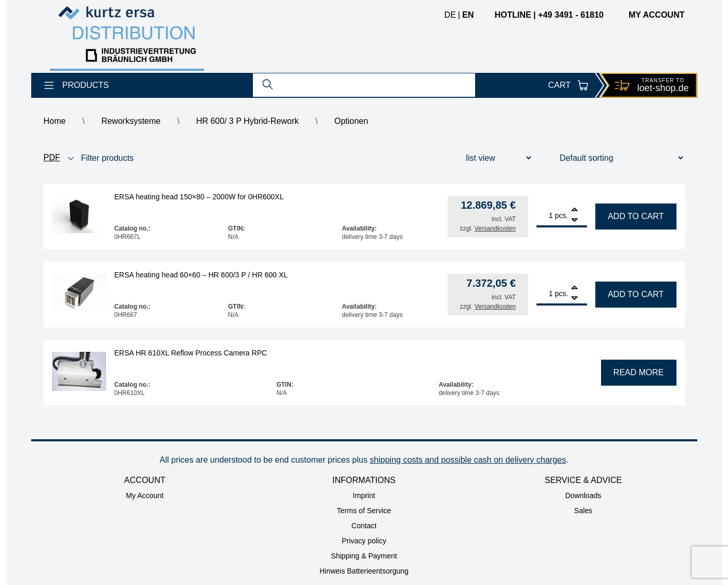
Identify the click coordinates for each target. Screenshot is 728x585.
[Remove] (574, 220)
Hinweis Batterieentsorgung (364, 571)
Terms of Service (364, 511)
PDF (52, 157)
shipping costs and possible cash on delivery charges (468, 460)
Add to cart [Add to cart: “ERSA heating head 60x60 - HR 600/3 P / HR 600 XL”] (636, 294)
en (468, 15)
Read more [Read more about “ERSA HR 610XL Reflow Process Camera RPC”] (639, 372)
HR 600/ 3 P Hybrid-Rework (247, 121)
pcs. (561, 215)
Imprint (364, 495)
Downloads (583, 495)
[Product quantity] (545, 215)
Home (55, 121)
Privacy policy (364, 541)
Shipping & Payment (364, 556)
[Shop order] (615, 158)
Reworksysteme (131, 121)
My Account (145, 495)
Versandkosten (495, 228)
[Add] (574, 211)
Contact (364, 526)
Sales (583, 511)
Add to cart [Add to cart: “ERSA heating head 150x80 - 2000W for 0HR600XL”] (636, 216)
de (450, 15)
